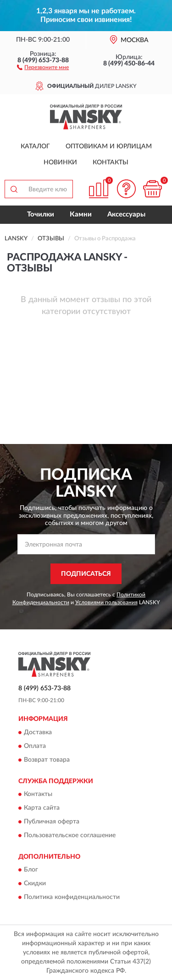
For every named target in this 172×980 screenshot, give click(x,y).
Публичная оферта (52, 822)
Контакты (111, 162)
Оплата (35, 746)
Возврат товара (47, 760)
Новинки (60, 162)
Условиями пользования (106, 602)
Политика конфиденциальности (72, 898)
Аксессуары (126, 214)
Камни (81, 214)
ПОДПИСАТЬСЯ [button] (86, 574)
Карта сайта (42, 808)
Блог (31, 870)
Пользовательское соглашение (70, 835)
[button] (43, 67)
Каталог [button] (35, 146)
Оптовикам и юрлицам (109, 146)
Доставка (38, 732)
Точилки (41, 214)
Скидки (35, 884)
